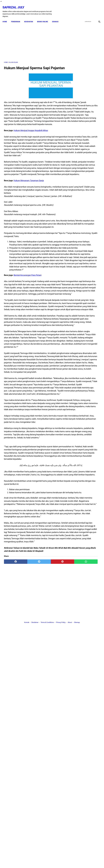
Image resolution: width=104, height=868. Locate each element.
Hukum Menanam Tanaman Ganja (29, 210)
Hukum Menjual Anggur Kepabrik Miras (31, 141)
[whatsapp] (60, 716)
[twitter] (87, 9)
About (70, 736)
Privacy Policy (61, 736)
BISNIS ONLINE (44, 18)
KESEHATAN (30, 18)
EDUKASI (57, 18)
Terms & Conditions (47, 736)
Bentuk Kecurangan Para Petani (28, 329)
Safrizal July (15, 5)
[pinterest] (44, 716)
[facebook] (82, 9)
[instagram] (98, 9)
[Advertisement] (36, 40)
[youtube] (92, 9)
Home (6, 18)
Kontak (27, 736)
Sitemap (77, 736)
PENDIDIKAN (17, 18)
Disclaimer (35, 736)
